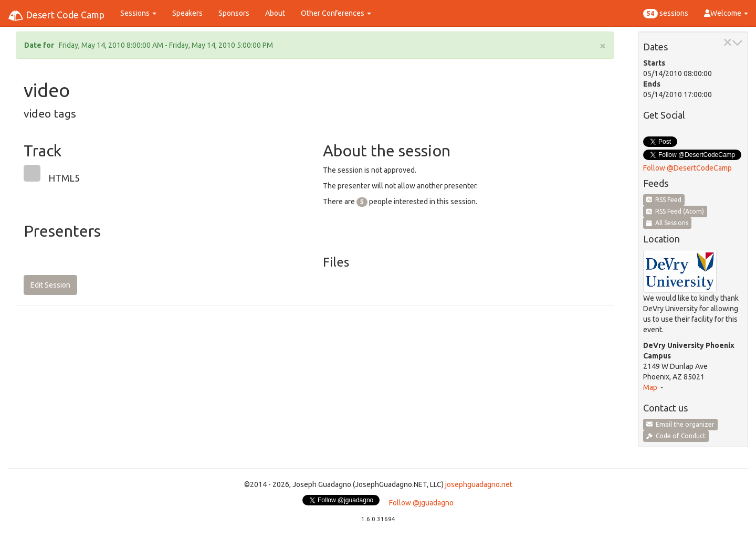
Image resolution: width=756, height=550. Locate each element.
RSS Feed (664, 200)
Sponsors (234, 13)
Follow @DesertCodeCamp (687, 168)
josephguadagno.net (479, 484)
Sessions (138, 13)
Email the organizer (680, 424)
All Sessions (667, 223)
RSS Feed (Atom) (675, 211)
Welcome (726, 13)
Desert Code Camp (56, 16)
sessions (666, 14)
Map (650, 387)
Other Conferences (336, 13)
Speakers (187, 13)
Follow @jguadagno (421, 503)
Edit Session (50, 285)
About (275, 13)
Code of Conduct (676, 436)
